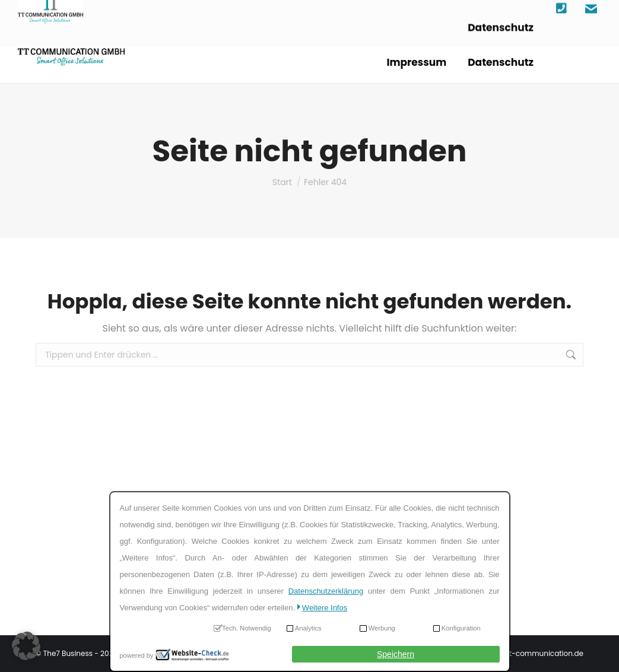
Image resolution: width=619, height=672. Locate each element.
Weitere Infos (325, 608)
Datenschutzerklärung (326, 591)
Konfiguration (461, 628)
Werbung (382, 628)
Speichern (396, 654)
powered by (137, 655)
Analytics (308, 628)
